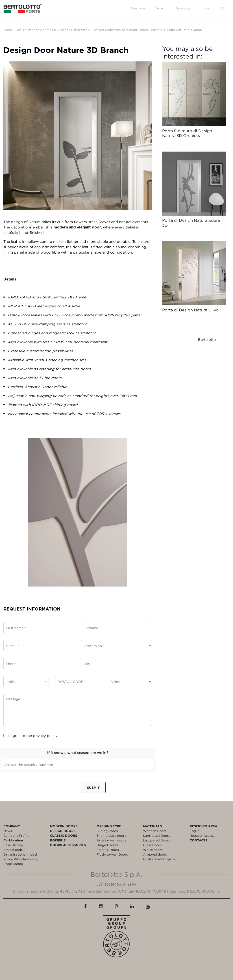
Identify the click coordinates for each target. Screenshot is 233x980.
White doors (153, 850)
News (8, 831)
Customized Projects (159, 859)
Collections (138, 8)
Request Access (202, 835)
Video (160, 8)
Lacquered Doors (157, 840)
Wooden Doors (155, 831)
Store (205, 8)
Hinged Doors (107, 845)
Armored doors (155, 854)
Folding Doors (108, 850)
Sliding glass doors (111, 835)
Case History (13, 845)
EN (222, 8)
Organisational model (20, 854)
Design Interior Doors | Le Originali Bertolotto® (53, 30)
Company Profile (16, 835)
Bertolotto (207, 339)
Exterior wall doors (111, 840)
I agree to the (30, 736)
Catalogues (183, 8)
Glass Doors (152, 845)
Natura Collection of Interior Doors (121, 30)
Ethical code (13, 850)
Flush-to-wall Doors (112, 854)
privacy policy (45, 736)
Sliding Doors (107, 831)
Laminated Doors (157, 835)
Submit (93, 788)
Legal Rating (13, 864)
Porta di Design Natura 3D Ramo (176, 30)
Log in (195, 831)
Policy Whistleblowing (21, 859)
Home (8, 30)
